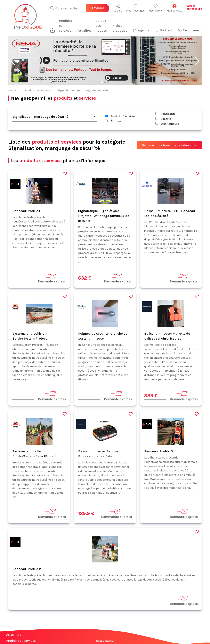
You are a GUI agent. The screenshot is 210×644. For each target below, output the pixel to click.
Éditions (113, 121)
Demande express (52, 278)
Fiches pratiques (120, 28)
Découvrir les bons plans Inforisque (169, 145)
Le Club (118, 8)
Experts (163, 119)
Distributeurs (167, 124)
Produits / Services (120, 116)
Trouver (98, 8)
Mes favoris (156, 8)
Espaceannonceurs (194, 7)
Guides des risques (101, 26)
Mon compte (174, 8)
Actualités (84, 31)
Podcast (164, 30)
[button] (13, 61)
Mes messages (135, 8)
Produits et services (66, 26)
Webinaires (189, 30)
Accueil (13, 90)
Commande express (116, 513)
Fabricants (165, 114)
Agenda (141, 30)
